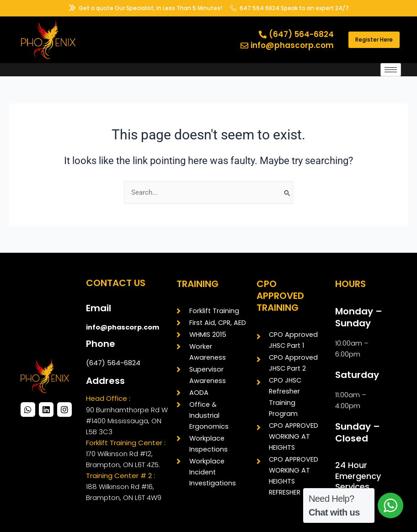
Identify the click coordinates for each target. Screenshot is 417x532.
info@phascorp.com (123, 327)
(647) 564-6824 (113, 363)
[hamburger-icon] (391, 70)
